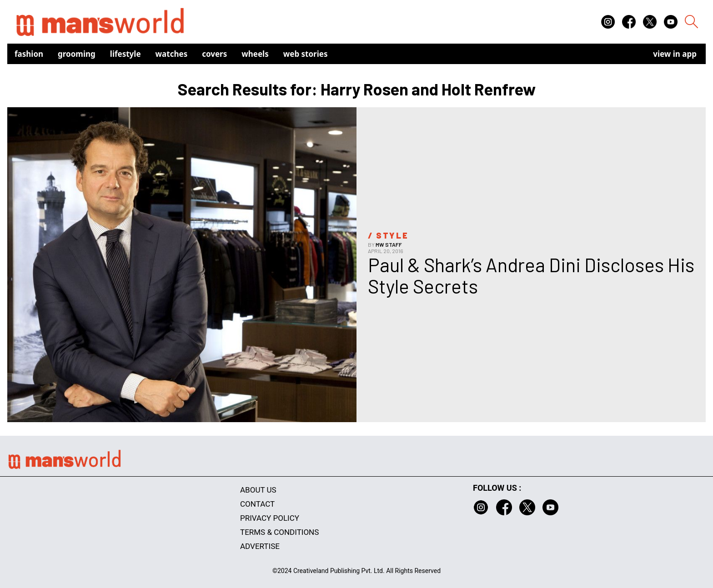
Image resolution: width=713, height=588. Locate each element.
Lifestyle (126, 54)
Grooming (77, 54)
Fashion (29, 54)
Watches (172, 54)
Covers (214, 54)
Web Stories (306, 54)
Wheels (255, 54)
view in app (675, 54)
